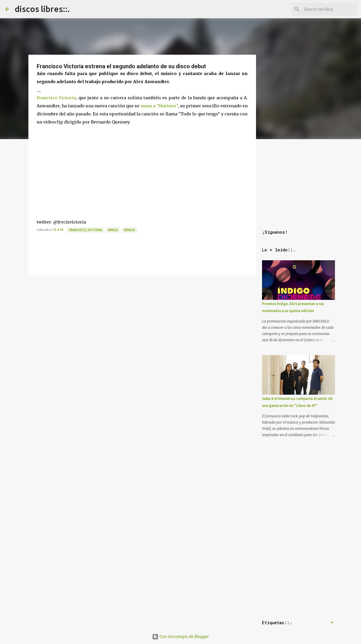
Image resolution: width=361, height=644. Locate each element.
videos (129, 230)
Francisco (47, 98)
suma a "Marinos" (159, 106)
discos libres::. (42, 9)
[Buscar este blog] (329, 9)
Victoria (67, 98)
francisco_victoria (86, 230)
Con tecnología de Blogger (180, 637)
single (113, 230)
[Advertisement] (142, 314)
